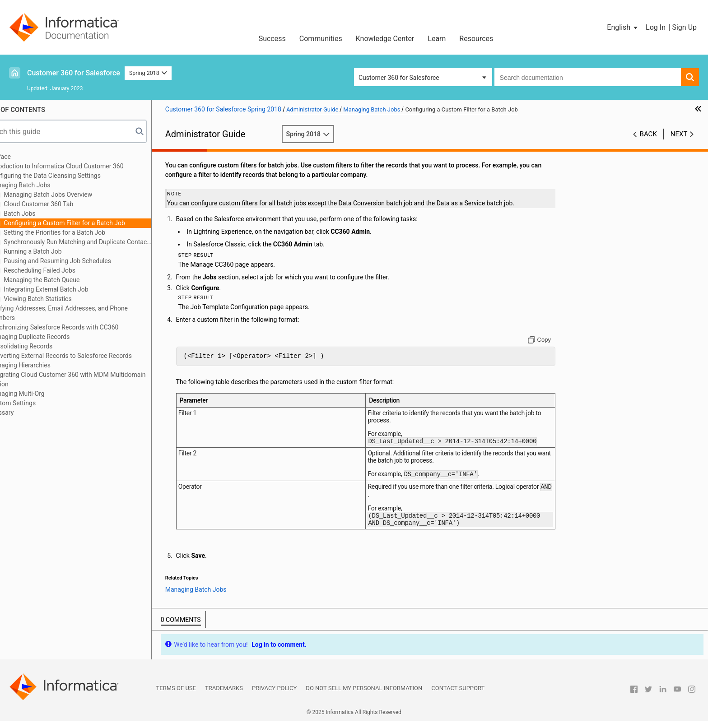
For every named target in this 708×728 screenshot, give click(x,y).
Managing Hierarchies (46, 365)
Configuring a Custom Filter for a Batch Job (89, 223)
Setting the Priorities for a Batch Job (79, 232)
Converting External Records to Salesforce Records (86, 356)
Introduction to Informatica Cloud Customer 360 (82, 166)
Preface (26, 157)
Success (272, 39)
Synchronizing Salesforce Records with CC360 (80, 327)
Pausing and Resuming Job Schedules (82, 261)
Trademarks (224, 695)
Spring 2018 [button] (148, 73)
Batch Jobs (45, 213)
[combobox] (588, 77)
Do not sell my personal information (364, 695)
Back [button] (648, 134)
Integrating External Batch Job (71, 289)
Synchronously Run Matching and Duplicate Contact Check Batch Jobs (102, 242)
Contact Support (458, 695)
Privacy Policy (274, 695)
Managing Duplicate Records (55, 337)
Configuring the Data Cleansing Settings (71, 176)
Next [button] (679, 134)
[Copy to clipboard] (546, 340)
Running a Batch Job (58, 251)
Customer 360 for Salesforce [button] (399, 78)
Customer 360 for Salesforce (74, 73)
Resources (476, 39)
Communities (321, 39)
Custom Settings (38, 403)
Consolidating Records (47, 346)
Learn (437, 39)
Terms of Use (176, 695)
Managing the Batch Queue (67, 280)
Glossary (27, 413)
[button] (623, 28)
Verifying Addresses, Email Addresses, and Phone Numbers (84, 313)
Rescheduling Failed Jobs (65, 270)
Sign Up (684, 27)
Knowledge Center (385, 39)
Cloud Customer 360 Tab (63, 204)
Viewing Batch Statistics (63, 299)
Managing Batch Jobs (46, 185)
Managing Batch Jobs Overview (73, 195)
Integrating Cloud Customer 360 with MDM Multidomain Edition (93, 379)
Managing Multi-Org (43, 394)
